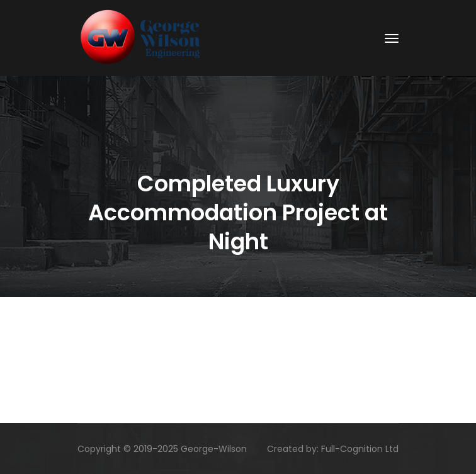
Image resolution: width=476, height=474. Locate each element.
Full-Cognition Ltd (360, 449)
